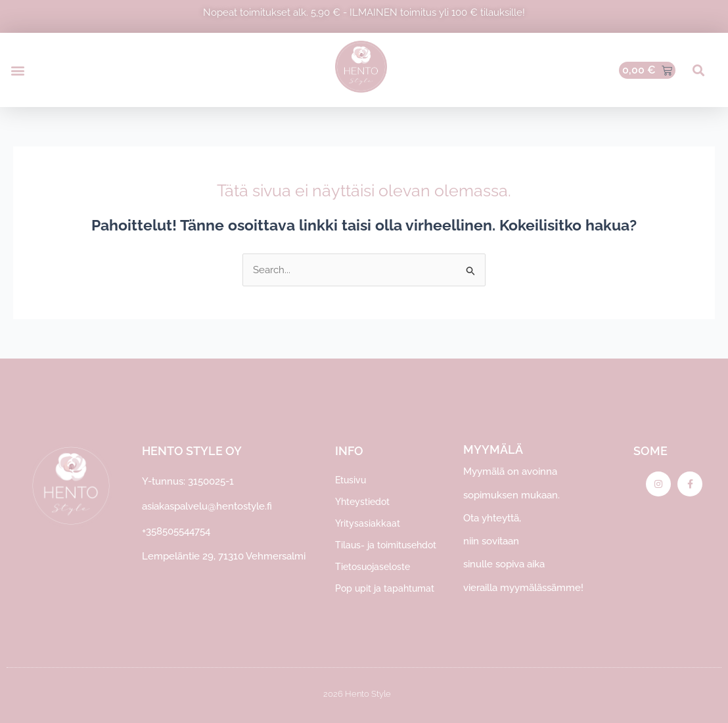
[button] (17, 70)
